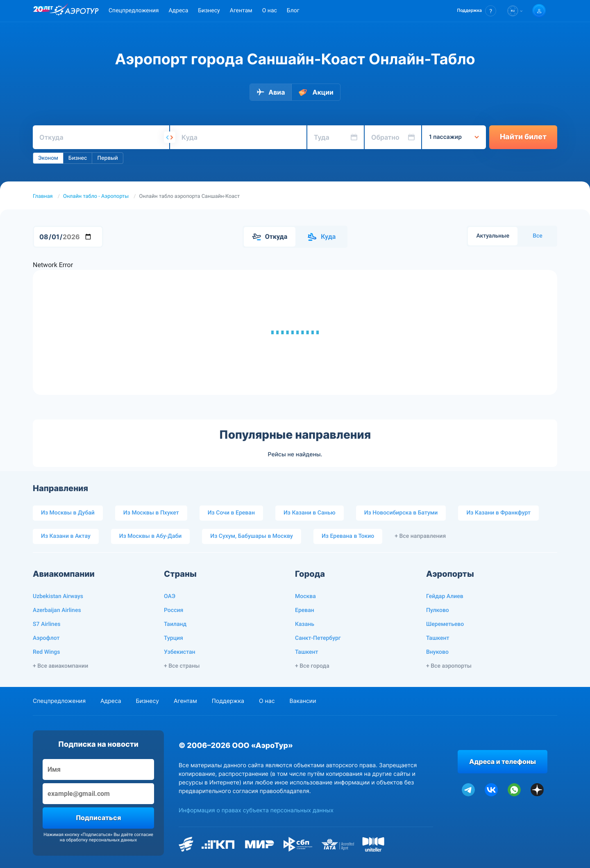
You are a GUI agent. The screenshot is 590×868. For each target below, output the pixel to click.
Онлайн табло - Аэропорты (96, 196)
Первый (107, 158)
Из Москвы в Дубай (68, 513)
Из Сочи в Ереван (231, 513)
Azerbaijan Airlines (57, 610)
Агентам (241, 11)
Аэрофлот (46, 638)
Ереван (305, 610)
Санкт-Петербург (318, 638)
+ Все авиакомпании (60, 666)
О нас (270, 11)
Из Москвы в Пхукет (151, 513)
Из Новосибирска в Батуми (401, 513)
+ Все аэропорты (449, 666)
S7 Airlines (47, 624)
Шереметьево (445, 624)
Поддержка (228, 701)
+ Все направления (420, 536)
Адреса (178, 11)
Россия (174, 610)
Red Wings (46, 652)
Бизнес (78, 158)
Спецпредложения (134, 11)
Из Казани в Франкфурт (498, 513)
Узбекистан (180, 652)
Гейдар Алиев (445, 596)
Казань (305, 624)
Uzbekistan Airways (58, 596)
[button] (477, 11)
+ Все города (312, 666)
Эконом (48, 158)
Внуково (437, 652)
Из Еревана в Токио (348, 536)
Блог (293, 11)
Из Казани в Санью (310, 513)
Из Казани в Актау (66, 536)
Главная (43, 196)
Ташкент (307, 652)
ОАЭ (170, 596)
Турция (174, 638)
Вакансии (303, 701)
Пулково (438, 610)
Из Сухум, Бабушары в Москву (252, 536)
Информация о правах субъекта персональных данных (256, 810)
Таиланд (175, 624)
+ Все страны (182, 666)
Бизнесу (209, 11)
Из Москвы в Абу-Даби (151, 536)
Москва (305, 596)
